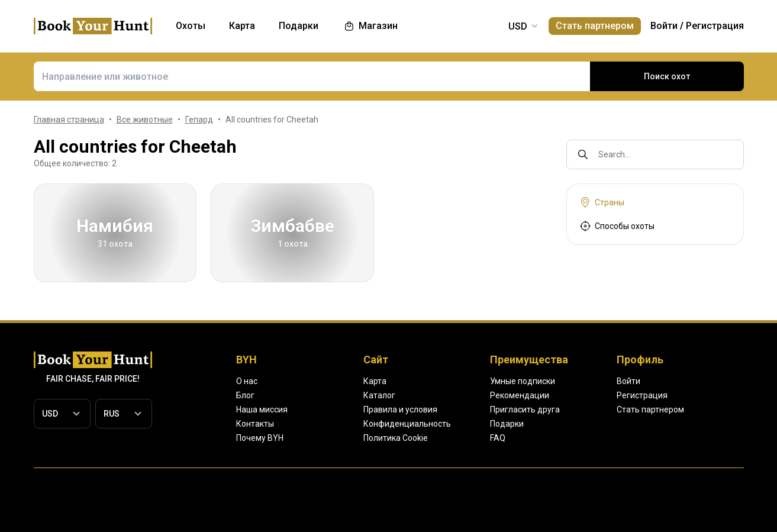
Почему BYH (260, 438)
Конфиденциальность (447, 424)
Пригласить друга (608, 410)
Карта (416, 381)
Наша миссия (262, 410)
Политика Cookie (438, 438)
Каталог (420, 395)
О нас (247, 381)
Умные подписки (606, 381)
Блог (245, 395)
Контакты (254, 424)
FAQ (583, 438)
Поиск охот (667, 76)
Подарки (591, 424)
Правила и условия (442, 410)
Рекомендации (603, 395)
